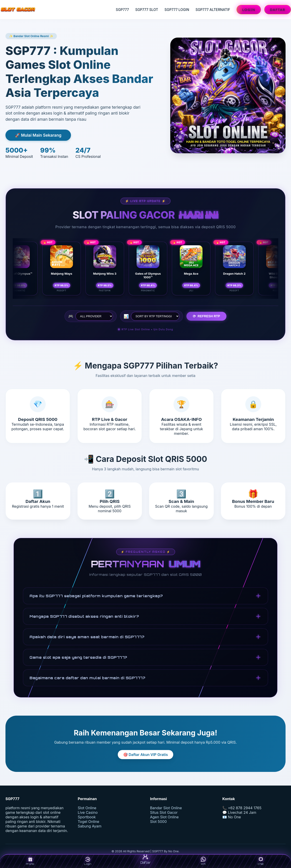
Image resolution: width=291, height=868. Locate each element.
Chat (261, 861)
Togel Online (88, 822)
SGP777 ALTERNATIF (213, 10)
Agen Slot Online (164, 817)
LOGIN (249, 10)
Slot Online (87, 808)
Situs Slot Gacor (164, 812)
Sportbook (87, 817)
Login (88, 861)
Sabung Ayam (90, 826)
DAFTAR (278, 10)
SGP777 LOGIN (177, 10)
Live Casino (88, 812)
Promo (30, 861)
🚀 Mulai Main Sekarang (38, 135)
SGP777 (122, 10)
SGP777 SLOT (147, 10)
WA (203, 861)
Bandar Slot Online (166, 808)
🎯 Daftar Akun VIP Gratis (145, 755)
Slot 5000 (158, 822)
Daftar (145, 859)
